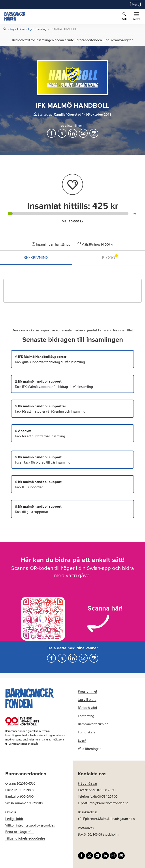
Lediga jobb (14, 819)
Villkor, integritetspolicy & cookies (30, 825)
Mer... (135, 4)
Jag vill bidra (17, 29)
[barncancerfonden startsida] (15, 16)
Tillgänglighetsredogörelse (25, 838)
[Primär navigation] (137, 16)
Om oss (11, 812)
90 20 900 (36, 803)
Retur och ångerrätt (20, 832)
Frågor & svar (88, 783)
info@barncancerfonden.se (108, 803)
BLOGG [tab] (110, 257)
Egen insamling (37, 29)
